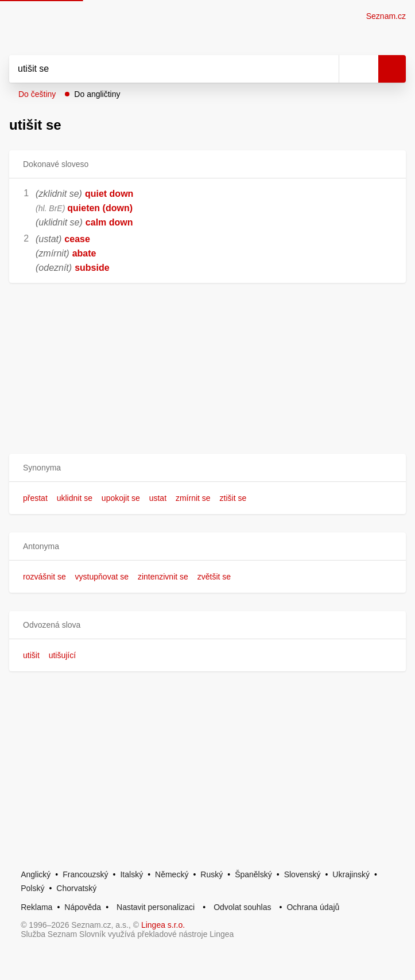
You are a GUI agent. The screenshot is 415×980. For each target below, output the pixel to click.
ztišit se (233, 498)
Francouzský (85, 874)
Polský (32, 888)
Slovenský (302, 874)
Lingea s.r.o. (163, 925)
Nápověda (83, 907)
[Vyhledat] (161, 69)
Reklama (36, 907)
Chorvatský (76, 888)
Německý (172, 874)
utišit (31, 655)
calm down (109, 222)
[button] (207, 468)
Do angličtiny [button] (97, 94)
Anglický (36, 874)
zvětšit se (214, 577)
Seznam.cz (386, 16)
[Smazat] (326, 69)
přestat (35, 498)
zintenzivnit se (163, 577)
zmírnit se (193, 498)
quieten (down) (100, 208)
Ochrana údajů (313, 907)
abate (84, 253)
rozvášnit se (44, 577)
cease (77, 239)
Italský (131, 874)
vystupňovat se (102, 577)
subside (92, 268)
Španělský (253, 874)
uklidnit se (75, 498)
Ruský (212, 874)
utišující (62, 655)
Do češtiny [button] (37, 94)
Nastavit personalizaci (156, 907)
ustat (158, 498)
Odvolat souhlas (242, 907)
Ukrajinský (351, 874)
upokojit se (121, 498)
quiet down (109, 194)
